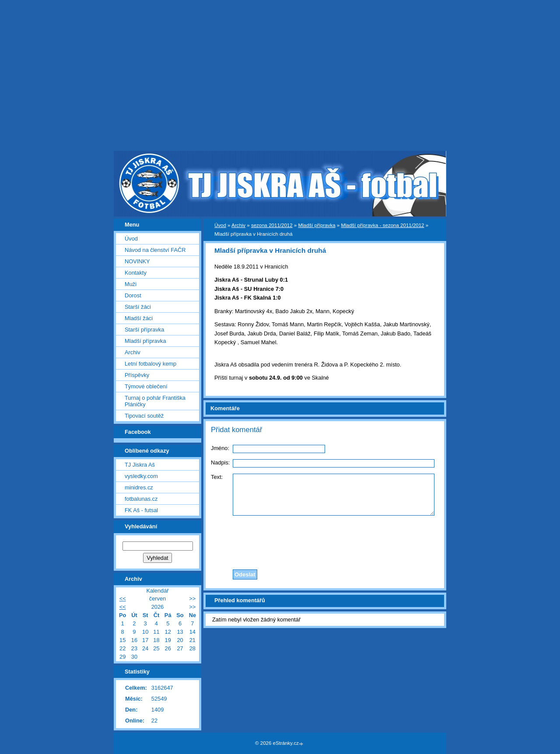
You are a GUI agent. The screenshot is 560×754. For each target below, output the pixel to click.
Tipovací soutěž (144, 416)
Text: (217, 477)
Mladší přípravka (317, 225)
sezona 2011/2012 (272, 225)
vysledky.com (141, 476)
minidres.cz (139, 487)
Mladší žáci (139, 318)
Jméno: (220, 448)
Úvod (220, 225)
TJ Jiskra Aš (140, 465)
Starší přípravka (144, 330)
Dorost (133, 295)
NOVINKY (137, 261)
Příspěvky (137, 375)
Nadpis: (220, 463)
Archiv (238, 225)
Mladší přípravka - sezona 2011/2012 (382, 225)
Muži (131, 284)
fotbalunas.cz (141, 499)
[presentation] (325, 540)
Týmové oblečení (146, 386)
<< (123, 599)
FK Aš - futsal (141, 510)
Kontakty (136, 273)
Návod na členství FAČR (155, 250)
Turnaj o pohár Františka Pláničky (155, 401)
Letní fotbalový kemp (150, 364)
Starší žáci (138, 307)
